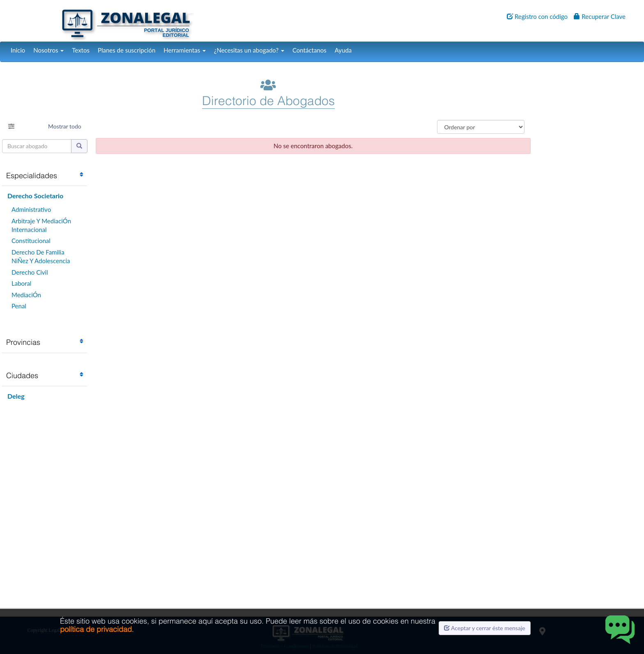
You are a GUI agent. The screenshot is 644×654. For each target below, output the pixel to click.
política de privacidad (96, 629)
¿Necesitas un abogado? (249, 50)
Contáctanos (309, 50)
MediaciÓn (26, 295)
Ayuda (343, 50)
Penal (19, 306)
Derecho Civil (30, 272)
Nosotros (48, 50)
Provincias (23, 342)
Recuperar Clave (600, 16)
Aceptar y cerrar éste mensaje (485, 628)
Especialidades (32, 176)
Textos (81, 50)
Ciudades (22, 375)
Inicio (18, 50)
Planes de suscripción (126, 50)
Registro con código (537, 16)
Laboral (21, 283)
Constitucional (31, 241)
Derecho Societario (35, 196)
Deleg (16, 396)
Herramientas (185, 50)
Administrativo (31, 209)
